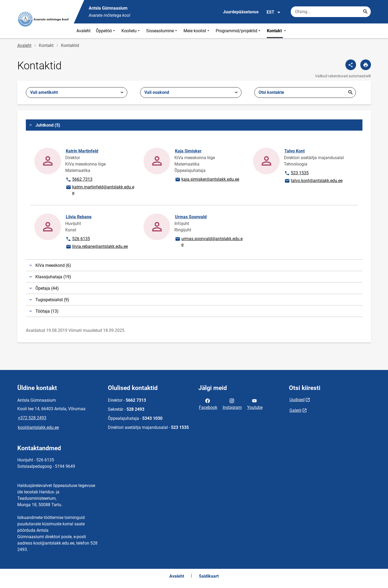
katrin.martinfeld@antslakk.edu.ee (100, 190)
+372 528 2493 (32, 418)
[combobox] (77, 92)
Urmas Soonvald (191, 217)
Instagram (232, 404)
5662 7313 (80, 180)
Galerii (295, 410)
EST (274, 12)
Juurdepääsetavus (241, 12)
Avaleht (83, 31)
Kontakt (277, 31)
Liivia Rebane (79, 217)
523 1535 (299, 173)
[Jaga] (351, 65)
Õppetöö (106, 31)
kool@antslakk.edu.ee (38, 427)
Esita (350, 92)
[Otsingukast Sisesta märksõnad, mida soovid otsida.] (331, 12)
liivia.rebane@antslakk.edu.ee (97, 247)
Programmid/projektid (239, 31)
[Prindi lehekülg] (366, 65)
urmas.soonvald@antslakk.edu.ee (209, 241)
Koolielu (131, 31)
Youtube (255, 404)
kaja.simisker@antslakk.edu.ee (207, 180)
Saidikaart (209, 576)
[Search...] (365, 12)
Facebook (208, 404)
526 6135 (80, 239)
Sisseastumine (162, 31)
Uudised (297, 400)
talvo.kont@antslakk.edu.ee (313, 181)
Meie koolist (197, 31)
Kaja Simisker (188, 151)
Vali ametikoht (44, 92)
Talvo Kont (295, 151)
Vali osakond (157, 92)
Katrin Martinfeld (82, 151)
